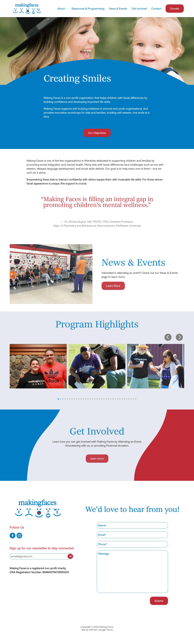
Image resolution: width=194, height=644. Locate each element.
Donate (175, 9)
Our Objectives (97, 133)
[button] (168, 337)
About (62, 9)
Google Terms (106, 630)
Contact (156, 9)
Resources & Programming (88, 9)
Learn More (113, 286)
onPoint (93, 630)
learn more (97, 459)
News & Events (118, 9)
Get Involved (139, 9)
